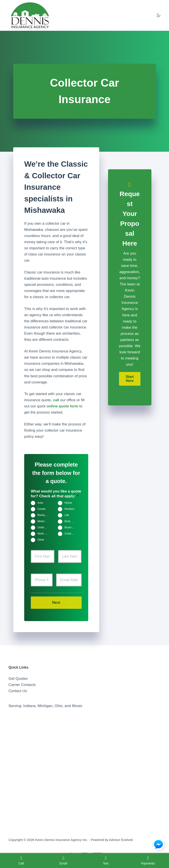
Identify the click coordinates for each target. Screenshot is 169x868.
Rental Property (44, 515)
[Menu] (159, 15)
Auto (40, 503)
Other (41, 540)
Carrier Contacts (22, 685)
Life (67, 515)
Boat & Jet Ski (71, 522)
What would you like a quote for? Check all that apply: (56, 494)
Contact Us (18, 691)
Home (68, 503)
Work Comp (44, 534)
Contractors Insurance (71, 534)
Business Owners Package (71, 528)
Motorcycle (44, 522)
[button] (130, 379)
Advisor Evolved (121, 840)
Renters (69, 509)
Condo (41, 509)
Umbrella (43, 528)
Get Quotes (18, 679)
